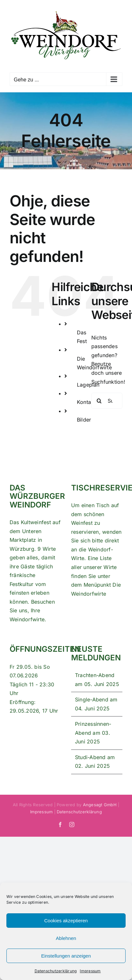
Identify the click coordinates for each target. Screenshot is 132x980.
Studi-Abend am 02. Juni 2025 (95, 762)
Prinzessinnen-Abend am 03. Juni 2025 (93, 733)
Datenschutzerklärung (56, 971)
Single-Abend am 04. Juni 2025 (96, 704)
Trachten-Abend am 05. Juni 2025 (97, 680)
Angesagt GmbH (100, 805)
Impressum (90, 971)
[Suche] (99, 401)
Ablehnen (66, 938)
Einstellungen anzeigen (66, 956)
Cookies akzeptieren (66, 921)
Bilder (84, 420)
